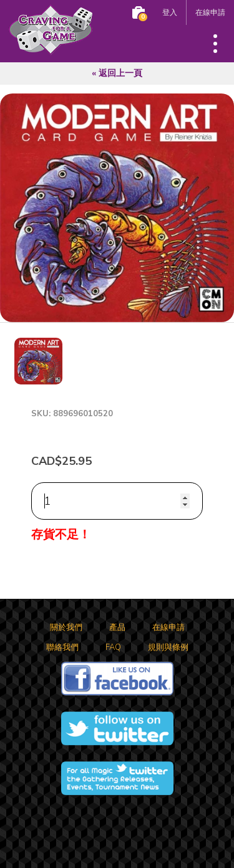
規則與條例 (168, 647)
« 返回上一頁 (117, 73)
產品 (117, 627)
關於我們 (66, 627)
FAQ (113, 647)
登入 (170, 12)
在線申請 (210, 12)
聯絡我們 (62, 647)
